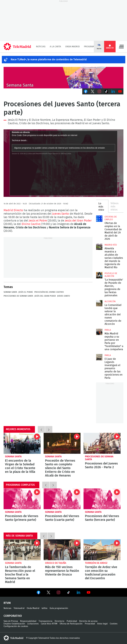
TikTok (106, 91)
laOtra (44, 608)
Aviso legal (102, 624)
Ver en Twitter (48, 593)
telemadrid (13, 638)
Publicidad (72, 621)
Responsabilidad (28, 621)
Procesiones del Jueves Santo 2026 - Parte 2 (102, 443)
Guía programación (59, 608)
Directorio (59, 621)
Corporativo (13, 616)
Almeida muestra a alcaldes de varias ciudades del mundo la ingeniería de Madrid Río (99, 247)
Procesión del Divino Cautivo (49, 292)
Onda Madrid (72, 47)
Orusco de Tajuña (56, 563)
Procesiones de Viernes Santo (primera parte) (22, 499)
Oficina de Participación (71, 624)
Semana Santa (10, 292)
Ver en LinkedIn (79, 592)
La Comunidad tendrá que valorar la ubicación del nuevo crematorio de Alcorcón (99, 303)
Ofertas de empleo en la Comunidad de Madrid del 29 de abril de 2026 (99, 219)
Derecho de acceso (88, 621)
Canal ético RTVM (49, 624)
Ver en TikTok (69, 593)
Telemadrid (19, 608)
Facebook (86, 91)
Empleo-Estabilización (14, 624)
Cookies (114, 624)
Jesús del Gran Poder (78, 221)
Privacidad (90, 624)
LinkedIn (113, 91)
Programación (92, 47)
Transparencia (45, 621)
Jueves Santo (61, 214)
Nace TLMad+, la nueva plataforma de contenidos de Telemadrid (49, 60)
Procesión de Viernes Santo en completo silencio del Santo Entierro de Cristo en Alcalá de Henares (62, 443)
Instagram (99, 91)
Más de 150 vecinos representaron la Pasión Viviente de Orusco (62, 550)
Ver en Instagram (58, 592)
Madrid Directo (13, 210)
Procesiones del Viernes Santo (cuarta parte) (62, 499)
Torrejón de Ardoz (96, 563)
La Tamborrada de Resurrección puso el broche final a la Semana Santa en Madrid (22, 550)
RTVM (7, 603)
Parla (108, 330)
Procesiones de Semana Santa (18, 296)
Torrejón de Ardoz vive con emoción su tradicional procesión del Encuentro (102, 550)
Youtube (120, 91)
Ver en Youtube (89, 592)
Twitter (93, 91)
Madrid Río (111, 245)
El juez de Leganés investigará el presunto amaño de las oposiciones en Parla (99, 357)
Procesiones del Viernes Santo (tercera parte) (102, 499)
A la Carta (55, 47)
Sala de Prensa (11, 621)
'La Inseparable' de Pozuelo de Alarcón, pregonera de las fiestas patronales (99, 275)
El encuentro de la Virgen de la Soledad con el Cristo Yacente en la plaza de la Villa (22, 443)
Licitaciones (33, 624)
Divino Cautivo (31, 224)
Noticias (41, 47)
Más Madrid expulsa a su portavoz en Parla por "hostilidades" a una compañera (99, 332)
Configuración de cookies (16, 626)
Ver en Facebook (38, 593)
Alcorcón (110, 301)
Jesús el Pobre (38, 221)
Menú (121, 47)
